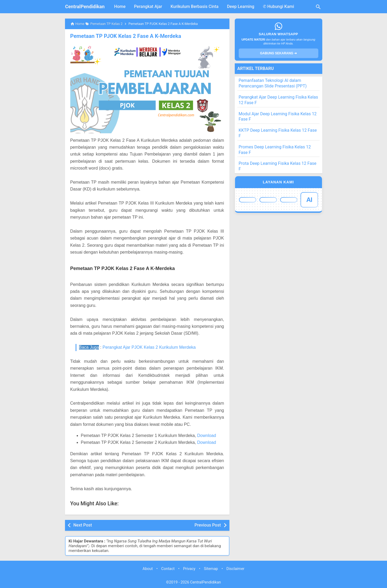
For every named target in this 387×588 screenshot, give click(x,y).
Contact (168, 569)
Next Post (83, 525)
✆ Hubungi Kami (279, 6)
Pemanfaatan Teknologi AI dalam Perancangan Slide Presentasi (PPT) (273, 83)
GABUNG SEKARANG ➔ (278, 53)
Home (120, 6)
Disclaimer (236, 569)
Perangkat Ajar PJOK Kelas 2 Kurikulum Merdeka (149, 347)
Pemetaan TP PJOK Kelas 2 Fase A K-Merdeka (125, 36)
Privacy (189, 569)
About (148, 569)
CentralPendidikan (85, 6)
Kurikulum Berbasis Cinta (195, 6)
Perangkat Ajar (148, 6)
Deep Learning (241, 6)
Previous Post (208, 525)
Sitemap (211, 569)
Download (206, 436)
